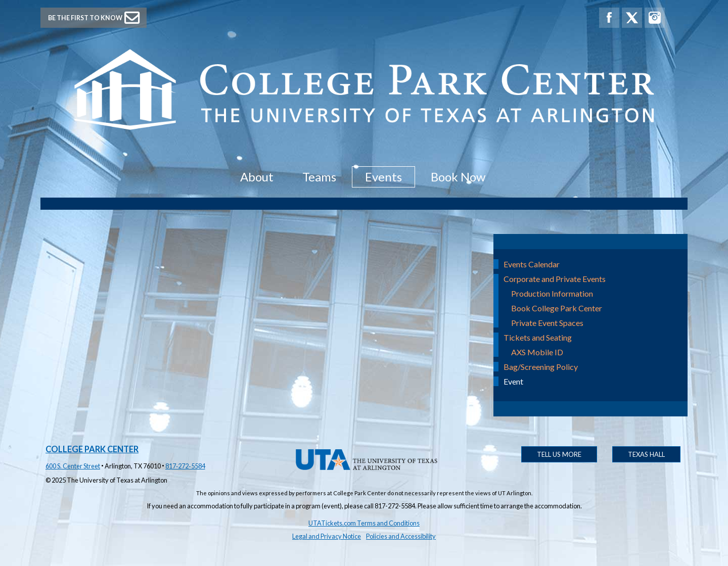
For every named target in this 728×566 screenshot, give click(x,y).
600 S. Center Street (73, 466)
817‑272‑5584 (185, 466)
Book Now (458, 177)
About (257, 177)
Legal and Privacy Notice (327, 536)
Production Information (552, 293)
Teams (319, 177)
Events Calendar (532, 264)
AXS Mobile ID (537, 352)
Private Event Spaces (547, 323)
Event (513, 381)
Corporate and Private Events (555, 279)
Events (383, 177)
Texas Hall (646, 454)
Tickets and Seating (538, 337)
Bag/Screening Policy (541, 367)
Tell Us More (559, 454)
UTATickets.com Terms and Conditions (364, 523)
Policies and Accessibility (401, 536)
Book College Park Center (557, 308)
